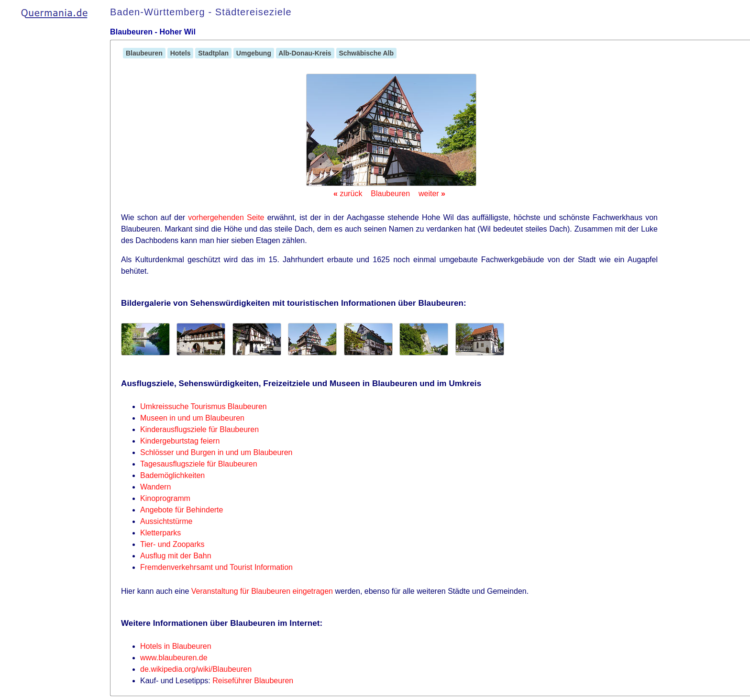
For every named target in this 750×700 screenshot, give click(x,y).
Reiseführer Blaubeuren (253, 681)
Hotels (181, 53)
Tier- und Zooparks (172, 544)
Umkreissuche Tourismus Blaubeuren (204, 406)
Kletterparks (160, 533)
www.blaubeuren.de (174, 658)
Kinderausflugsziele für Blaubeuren (199, 429)
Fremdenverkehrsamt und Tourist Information (216, 567)
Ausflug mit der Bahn (176, 556)
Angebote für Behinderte (182, 510)
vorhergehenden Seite (226, 217)
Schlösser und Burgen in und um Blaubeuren (216, 452)
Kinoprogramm (165, 498)
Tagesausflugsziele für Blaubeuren (199, 464)
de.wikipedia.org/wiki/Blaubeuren (196, 669)
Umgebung (254, 53)
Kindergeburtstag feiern (180, 441)
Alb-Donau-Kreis (305, 53)
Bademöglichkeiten (172, 475)
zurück (348, 194)
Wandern (155, 487)
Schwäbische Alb (366, 53)
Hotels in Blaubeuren (176, 646)
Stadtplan (213, 53)
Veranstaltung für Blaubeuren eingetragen (262, 591)
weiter (432, 194)
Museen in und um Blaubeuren (192, 418)
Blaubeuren (144, 53)
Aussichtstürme (166, 521)
